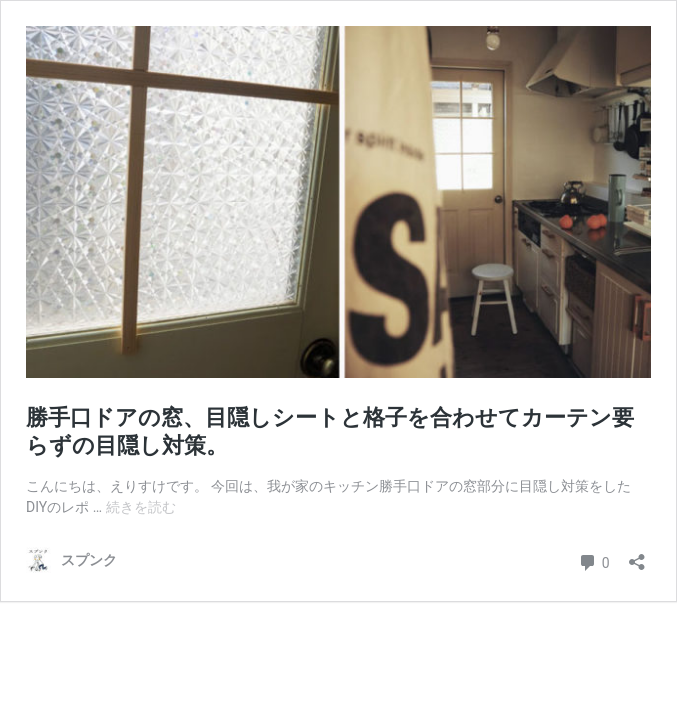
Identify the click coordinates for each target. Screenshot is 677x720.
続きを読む (141, 507)
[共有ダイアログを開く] (637, 555)
